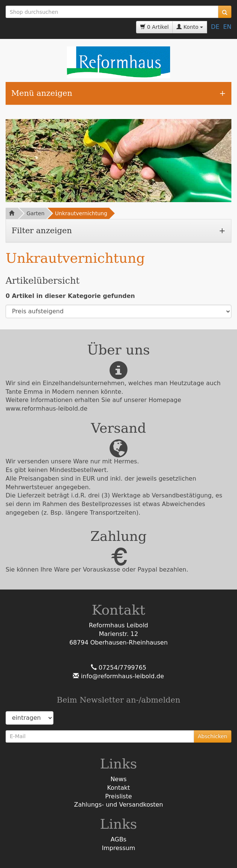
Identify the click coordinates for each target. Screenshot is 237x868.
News (118, 779)
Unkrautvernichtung (81, 213)
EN (227, 27)
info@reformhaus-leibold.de (121, 676)
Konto (190, 27)
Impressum (119, 848)
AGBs (118, 839)
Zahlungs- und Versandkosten (118, 805)
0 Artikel (155, 27)
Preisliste (118, 796)
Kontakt (118, 788)
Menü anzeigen (42, 93)
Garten (36, 213)
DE (215, 27)
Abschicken (213, 736)
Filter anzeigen (42, 231)
